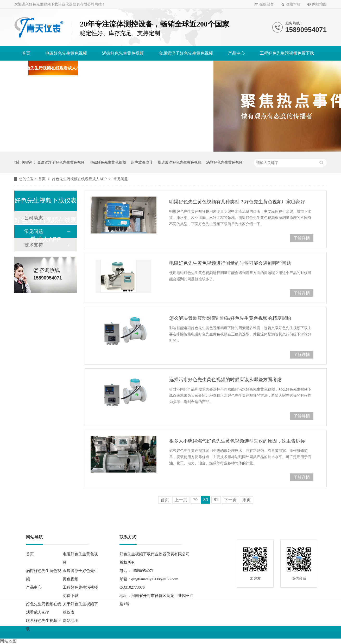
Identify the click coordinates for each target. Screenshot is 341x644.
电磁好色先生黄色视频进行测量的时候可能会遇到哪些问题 (230, 263)
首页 (26, 53)
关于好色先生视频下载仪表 (124, 68)
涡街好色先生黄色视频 (123, 53)
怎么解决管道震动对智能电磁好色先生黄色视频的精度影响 (230, 318)
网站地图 (319, 4)
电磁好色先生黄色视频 (66, 53)
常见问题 (121, 179)
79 (195, 500)
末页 (247, 500)
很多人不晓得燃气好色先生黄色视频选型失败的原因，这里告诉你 (237, 441)
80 (206, 500)
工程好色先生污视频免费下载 (287, 53)
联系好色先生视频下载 (185, 68)
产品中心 (236, 53)
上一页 (181, 500)
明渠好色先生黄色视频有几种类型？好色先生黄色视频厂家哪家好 (237, 202)
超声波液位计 (142, 162)
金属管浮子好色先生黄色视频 (186, 53)
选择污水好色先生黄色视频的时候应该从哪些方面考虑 (225, 380)
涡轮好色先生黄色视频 (224, 162)
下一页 (230, 500)
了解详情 (302, 238)
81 (216, 500)
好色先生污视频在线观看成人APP (53, 68)
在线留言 (267, 4)
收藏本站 (293, 4)
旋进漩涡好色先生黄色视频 (180, 162)
